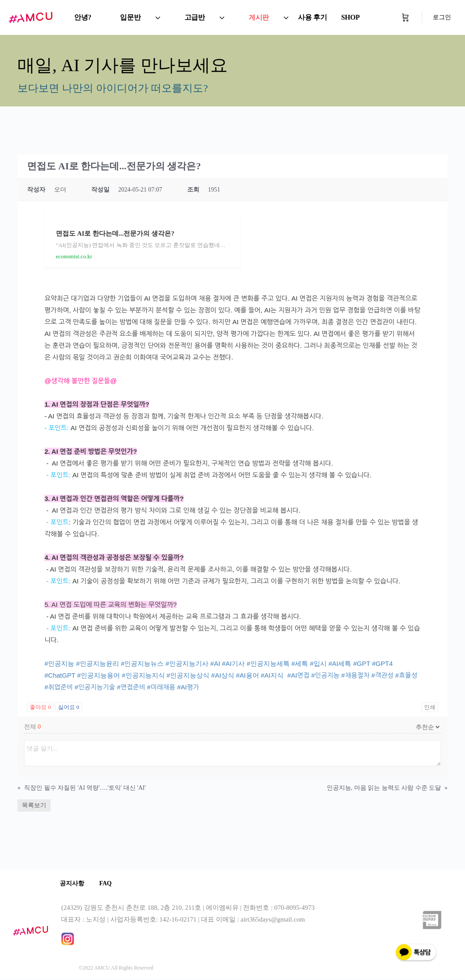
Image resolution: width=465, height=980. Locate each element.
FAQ (109, 884)
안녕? (83, 17)
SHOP (350, 17)
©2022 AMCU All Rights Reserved (116, 969)
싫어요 (69, 707)
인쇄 (430, 707)
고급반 (195, 17)
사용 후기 (313, 17)
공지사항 (73, 884)
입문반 (130, 17)
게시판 (259, 17)
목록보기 (34, 805)
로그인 (442, 17)
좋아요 (40, 707)
